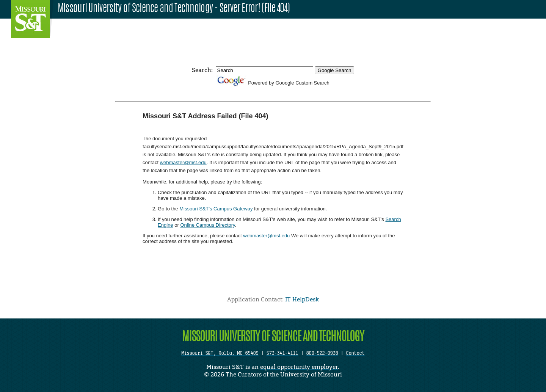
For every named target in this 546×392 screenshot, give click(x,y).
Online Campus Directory (207, 225)
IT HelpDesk (302, 299)
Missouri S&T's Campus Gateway (216, 209)
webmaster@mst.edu (183, 162)
